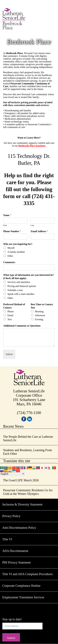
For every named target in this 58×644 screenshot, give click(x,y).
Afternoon (40, 315)
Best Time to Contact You (42, 306)
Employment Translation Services (23, 597)
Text (10, 319)
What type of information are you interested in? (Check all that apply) (28, 277)
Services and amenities (19, 282)
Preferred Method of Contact (14, 306)
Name (7, 215)
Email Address (39, 231)
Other (10, 256)
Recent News (13, 426)
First (5, 225)
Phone (11, 311)
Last (32, 225)
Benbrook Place (29, 42)
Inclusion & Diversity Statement (22, 504)
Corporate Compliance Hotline (21, 586)
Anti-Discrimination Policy (19, 528)
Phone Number (12, 231)
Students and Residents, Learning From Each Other (28, 452)
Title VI (7, 539)
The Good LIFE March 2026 (21, 480)
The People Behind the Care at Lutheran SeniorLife (28, 438)
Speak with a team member (21, 294)
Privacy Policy (11, 516)
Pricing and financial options (22, 286)
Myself (11, 248)
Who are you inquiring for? (18, 244)
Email (10, 315)
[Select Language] (12, 474)
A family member (16, 252)
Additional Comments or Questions (22, 326)
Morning (39, 311)
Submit (9, 354)
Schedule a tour (15, 290)
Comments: (9, 262)
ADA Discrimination (15, 551)
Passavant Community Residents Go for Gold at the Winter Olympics (28, 492)
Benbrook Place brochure (32, 146)
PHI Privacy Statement (16, 562)
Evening (39, 319)
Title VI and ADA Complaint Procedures (28, 574)
